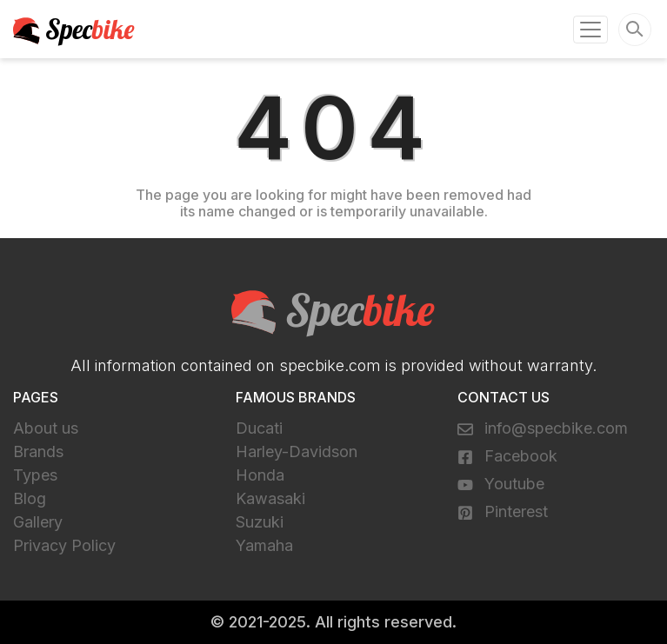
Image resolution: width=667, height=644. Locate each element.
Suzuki (260, 522)
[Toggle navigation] (590, 30)
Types (35, 475)
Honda (260, 475)
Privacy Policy (64, 545)
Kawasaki (270, 498)
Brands (38, 451)
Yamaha (264, 545)
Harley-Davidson (297, 451)
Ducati (259, 428)
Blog (30, 498)
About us (46, 428)
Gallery (38, 522)
